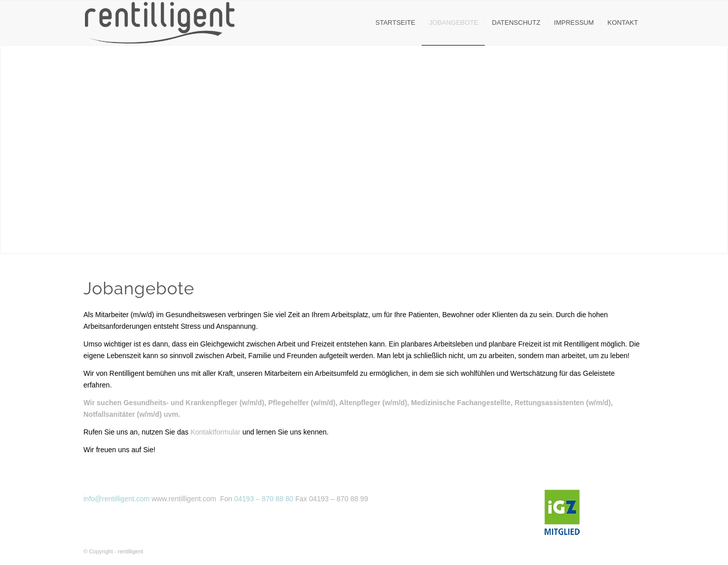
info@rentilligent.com (117, 499)
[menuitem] (396, 23)
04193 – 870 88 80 (264, 499)
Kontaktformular (216, 432)
